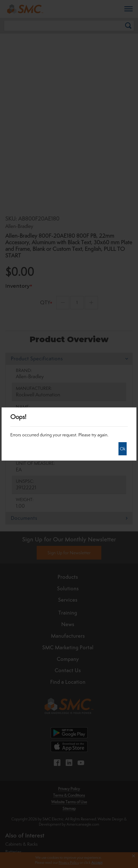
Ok (123, 449)
